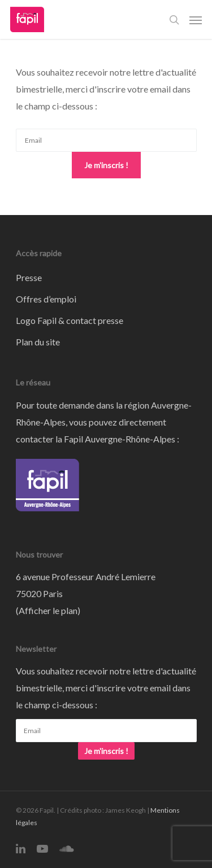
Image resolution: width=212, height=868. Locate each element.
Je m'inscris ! (106, 165)
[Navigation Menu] (196, 20)
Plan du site (38, 342)
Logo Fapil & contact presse (70, 320)
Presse (29, 277)
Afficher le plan (48, 610)
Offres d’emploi (46, 299)
